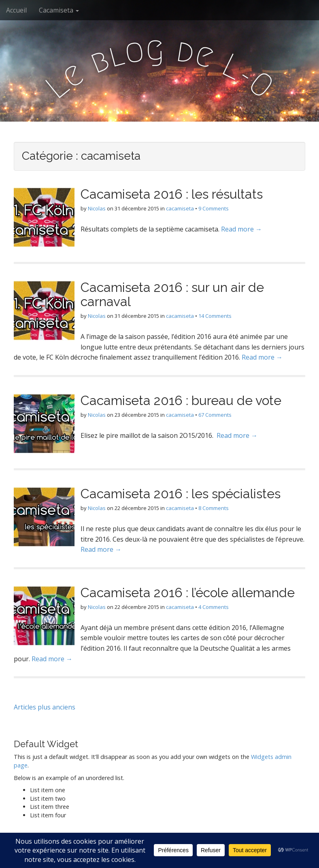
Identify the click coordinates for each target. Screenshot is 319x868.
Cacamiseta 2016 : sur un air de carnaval (172, 294)
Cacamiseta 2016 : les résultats (172, 194)
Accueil (16, 10)
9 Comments (214, 208)
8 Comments (214, 508)
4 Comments (214, 607)
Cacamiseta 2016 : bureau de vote (181, 400)
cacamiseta (180, 208)
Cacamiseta (59, 10)
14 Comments (215, 316)
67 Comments (215, 415)
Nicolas (97, 208)
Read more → (241, 229)
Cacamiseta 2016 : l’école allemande (188, 593)
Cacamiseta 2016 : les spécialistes (181, 494)
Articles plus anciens (45, 707)
